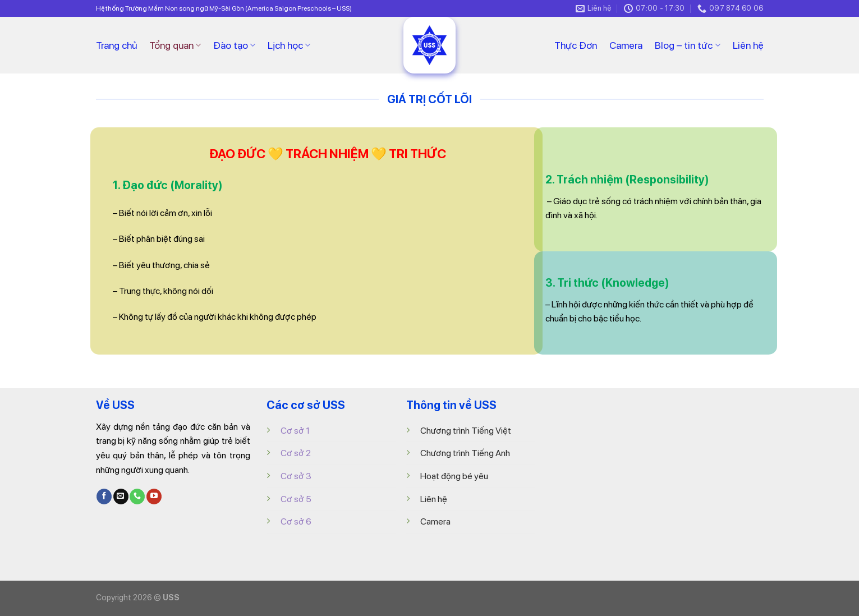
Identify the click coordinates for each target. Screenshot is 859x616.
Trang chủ (116, 45)
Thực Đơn (576, 45)
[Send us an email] (121, 497)
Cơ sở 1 (295, 431)
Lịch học (289, 45)
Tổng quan (175, 45)
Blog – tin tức (687, 45)
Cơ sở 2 (296, 453)
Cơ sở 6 (296, 521)
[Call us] (137, 497)
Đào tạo (234, 45)
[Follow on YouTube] (154, 497)
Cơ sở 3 (296, 476)
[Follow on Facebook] (104, 497)
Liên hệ (748, 45)
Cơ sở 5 (296, 499)
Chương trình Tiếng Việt (466, 431)
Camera (626, 45)
